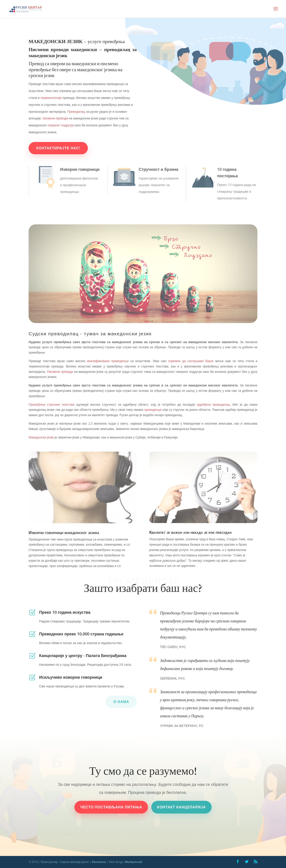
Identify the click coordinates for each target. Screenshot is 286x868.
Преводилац (76, 112)
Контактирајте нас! (59, 148)
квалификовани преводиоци (107, 361)
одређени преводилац (213, 404)
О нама (121, 702)
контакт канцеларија (181, 807)
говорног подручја (60, 125)
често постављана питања (111, 807)
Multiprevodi (134, 862)
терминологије (50, 98)
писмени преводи (55, 118)
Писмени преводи (60, 372)
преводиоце (153, 410)
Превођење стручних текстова (52, 404)
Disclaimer (99, 862)
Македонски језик (42, 437)
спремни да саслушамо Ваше (190, 361)
